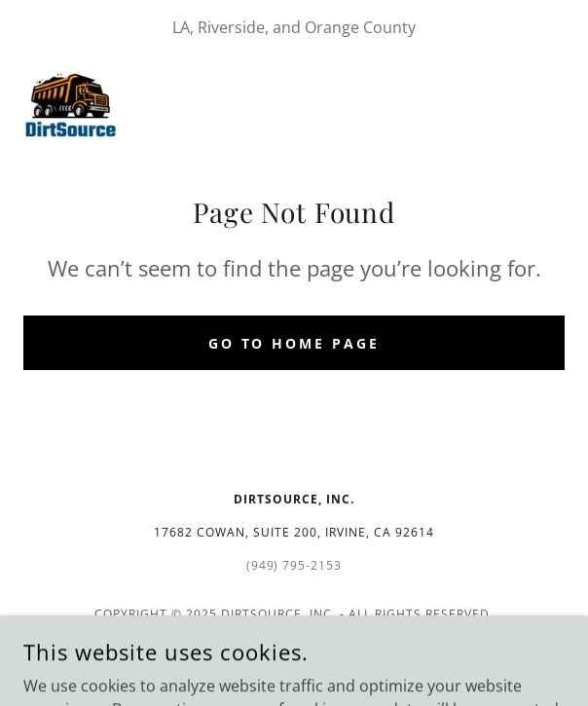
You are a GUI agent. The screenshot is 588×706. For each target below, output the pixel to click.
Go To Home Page (294, 343)
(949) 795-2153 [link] (294, 565)
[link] (71, 101)
